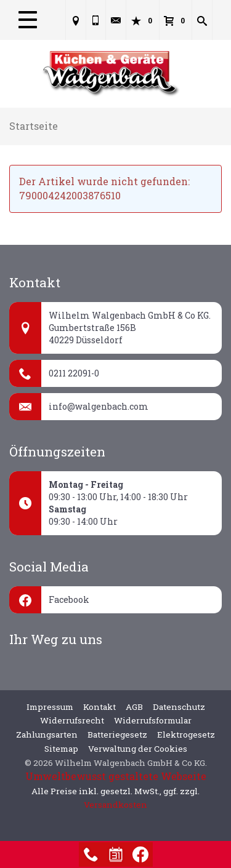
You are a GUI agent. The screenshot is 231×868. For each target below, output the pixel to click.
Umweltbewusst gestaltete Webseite (116, 776)
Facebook (69, 599)
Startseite (34, 126)
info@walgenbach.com (99, 406)
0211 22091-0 (74, 373)
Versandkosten (115, 805)
